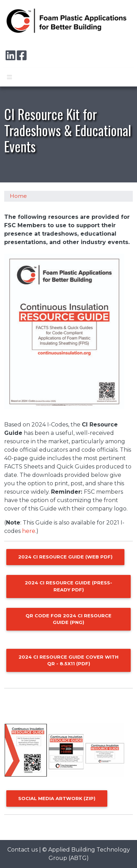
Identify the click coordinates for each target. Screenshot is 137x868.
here (29, 531)
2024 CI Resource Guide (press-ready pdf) (68, 586)
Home (18, 196)
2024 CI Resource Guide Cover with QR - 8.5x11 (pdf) (68, 660)
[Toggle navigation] (9, 77)
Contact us (23, 850)
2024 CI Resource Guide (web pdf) (65, 557)
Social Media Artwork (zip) (57, 798)
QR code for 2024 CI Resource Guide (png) (68, 619)
